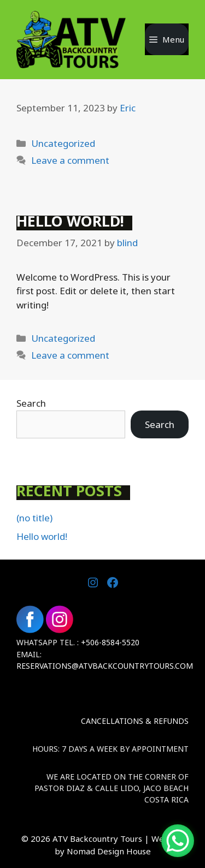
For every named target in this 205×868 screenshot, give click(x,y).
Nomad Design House (109, 851)
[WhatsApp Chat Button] (178, 841)
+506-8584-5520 (110, 642)
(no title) (34, 518)
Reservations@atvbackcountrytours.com (105, 666)
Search (31, 403)
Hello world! (70, 221)
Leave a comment (70, 160)
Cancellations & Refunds (135, 721)
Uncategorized (63, 143)
